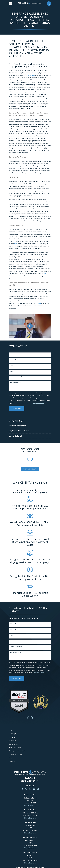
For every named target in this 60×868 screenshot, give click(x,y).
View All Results (30, 469)
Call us (39, 303)
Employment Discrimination (18, 751)
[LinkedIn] (30, 789)
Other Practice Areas (16, 754)
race (15, 244)
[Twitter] (26, 789)
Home (11, 730)
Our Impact (13, 737)
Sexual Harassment (15, 747)
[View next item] (32, 459)
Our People (13, 734)
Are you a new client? (16, 377)
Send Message (17, 409)
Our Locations (14, 744)
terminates (31, 75)
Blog (11, 758)
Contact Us (13, 761)
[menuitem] (24, 426)
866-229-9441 (30, 781)
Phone (12, 365)
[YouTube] (34, 789)
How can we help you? (16, 383)
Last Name (13, 360)
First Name (13, 354)
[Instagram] (38, 789)
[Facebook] (22, 789)
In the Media (13, 741)
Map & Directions (30, 805)
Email (11, 371)
